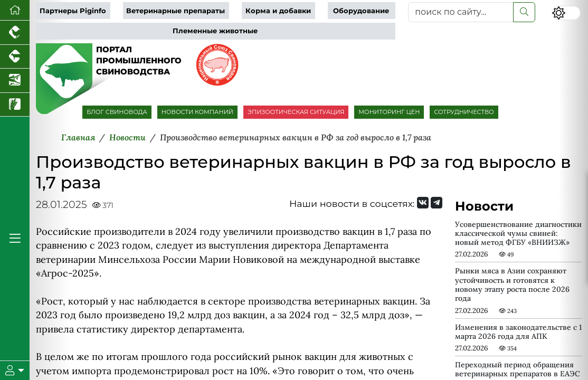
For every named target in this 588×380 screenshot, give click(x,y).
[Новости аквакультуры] (15, 81)
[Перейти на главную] (15, 10)
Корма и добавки (278, 11)
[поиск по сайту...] (461, 12)
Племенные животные (215, 31)
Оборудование (361, 11)
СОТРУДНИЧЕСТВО (464, 112)
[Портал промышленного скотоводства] (15, 57)
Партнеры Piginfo (73, 11)
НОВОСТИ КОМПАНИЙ (197, 112)
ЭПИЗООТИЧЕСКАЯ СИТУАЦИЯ (296, 112)
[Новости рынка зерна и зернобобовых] (15, 105)
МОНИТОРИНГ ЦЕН (389, 112)
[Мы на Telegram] (437, 203)
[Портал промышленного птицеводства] (15, 33)
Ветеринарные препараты (176, 11)
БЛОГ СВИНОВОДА (117, 112)
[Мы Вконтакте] (423, 203)
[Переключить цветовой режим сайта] (566, 13)
